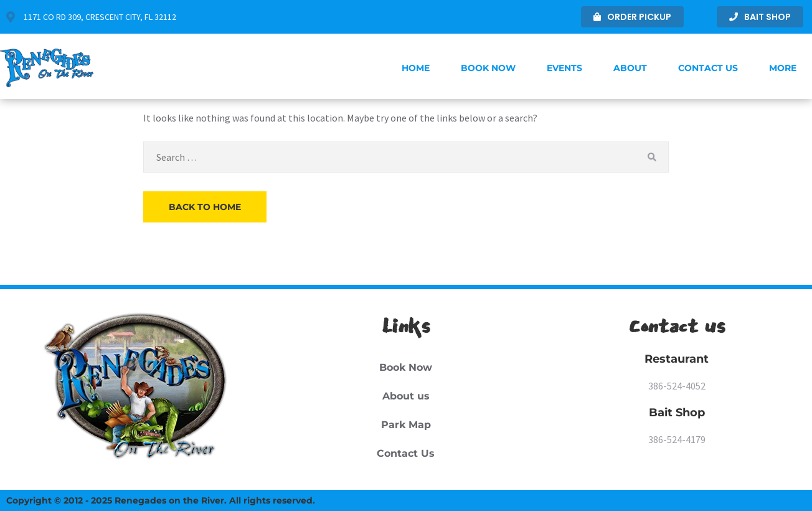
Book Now (488, 68)
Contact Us (708, 68)
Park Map (406, 425)
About (630, 68)
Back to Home (205, 207)
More (783, 68)
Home (416, 68)
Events (564, 68)
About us (406, 396)
